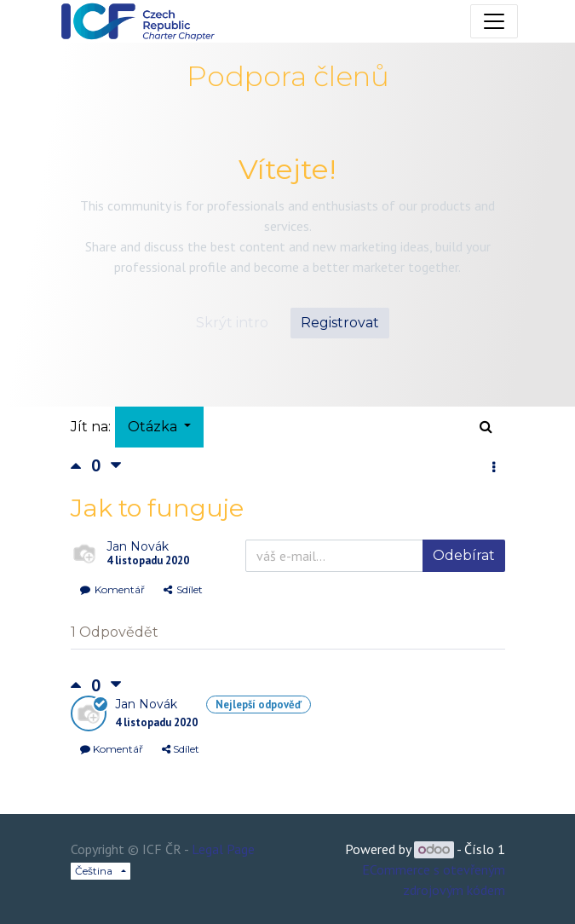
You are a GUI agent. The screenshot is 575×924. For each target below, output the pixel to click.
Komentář (112, 589)
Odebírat (464, 555)
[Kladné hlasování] (81, 466)
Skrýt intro (232, 323)
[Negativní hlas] (116, 466)
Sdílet (183, 589)
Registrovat (340, 323)
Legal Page (223, 849)
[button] (494, 468)
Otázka (154, 427)
